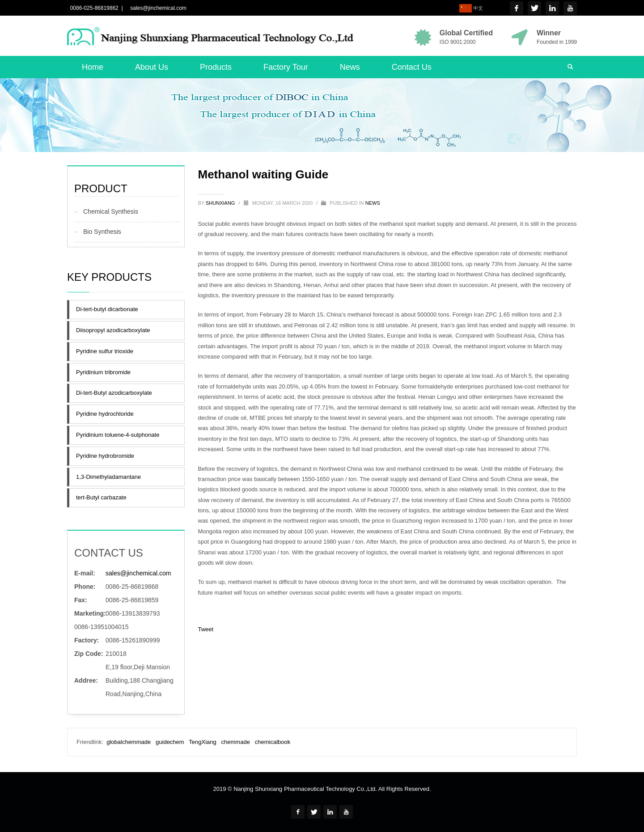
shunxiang (221, 203)
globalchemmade (129, 742)
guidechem (170, 742)
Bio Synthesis (102, 232)
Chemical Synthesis (111, 211)
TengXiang (202, 742)
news (373, 203)
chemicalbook (273, 742)
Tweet (206, 629)
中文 (471, 8)
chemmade (236, 742)
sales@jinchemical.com (157, 8)
